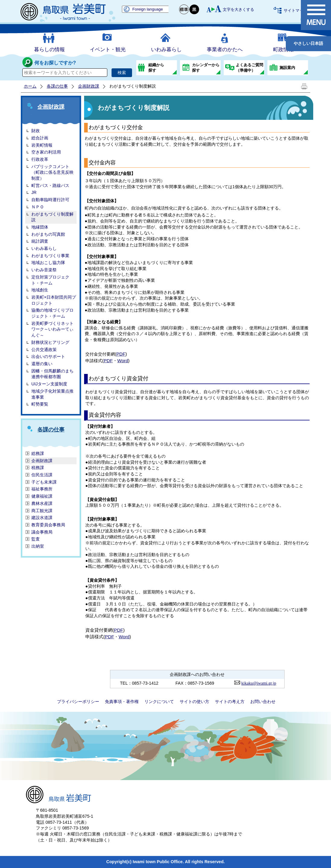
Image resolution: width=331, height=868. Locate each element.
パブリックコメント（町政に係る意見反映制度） (52, 172)
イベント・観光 (108, 50)
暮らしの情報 (49, 50)
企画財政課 (89, 86)
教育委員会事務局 (48, 525)
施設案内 (287, 68)
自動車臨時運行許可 (50, 200)
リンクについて (159, 702)
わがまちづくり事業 (50, 256)
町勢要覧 (40, 404)
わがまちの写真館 (48, 234)
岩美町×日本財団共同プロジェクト (54, 300)
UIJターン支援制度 (49, 384)
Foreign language (148, 9)
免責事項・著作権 (122, 702)
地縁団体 (40, 227)
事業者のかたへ (225, 50)
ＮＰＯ (38, 207)
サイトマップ (295, 10)
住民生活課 (42, 475)
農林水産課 (42, 503)
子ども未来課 (44, 482)
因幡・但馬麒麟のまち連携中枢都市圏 (52, 374)
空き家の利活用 (46, 152)
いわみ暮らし (166, 50)
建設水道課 (42, 518)
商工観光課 (42, 511)
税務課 (38, 468)
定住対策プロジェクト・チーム (50, 280)
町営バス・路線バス (50, 185)
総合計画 (40, 138)
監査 (36, 539)
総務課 (38, 453)
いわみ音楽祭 (44, 270)
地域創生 (40, 290)
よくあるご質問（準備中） (249, 68)
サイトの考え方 (230, 702)
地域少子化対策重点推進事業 (52, 394)
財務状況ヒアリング (50, 342)
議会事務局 (42, 532)
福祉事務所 (42, 489)
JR (34, 192)
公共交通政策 (44, 350)
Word (123, 361)
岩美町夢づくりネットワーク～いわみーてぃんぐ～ (52, 329)
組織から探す (156, 68)
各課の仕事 (57, 86)
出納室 (38, 546)
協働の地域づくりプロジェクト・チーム (52, 313)
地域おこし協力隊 (48, 263)
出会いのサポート (48, 356)
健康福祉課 (42, 496)
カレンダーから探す (206, 68)
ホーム (30, 86)
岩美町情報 (42, 145)
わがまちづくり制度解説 (52, 217)
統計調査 (40, 241)
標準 (184, 9)
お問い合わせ (263, 702)
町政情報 (283, 50)
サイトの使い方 (194, 702)
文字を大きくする (238, 9)
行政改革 (40, 159)
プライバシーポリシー (78, 702)
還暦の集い (42, 364)
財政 (36, 131)
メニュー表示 (316, 15)
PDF (121, 354)
